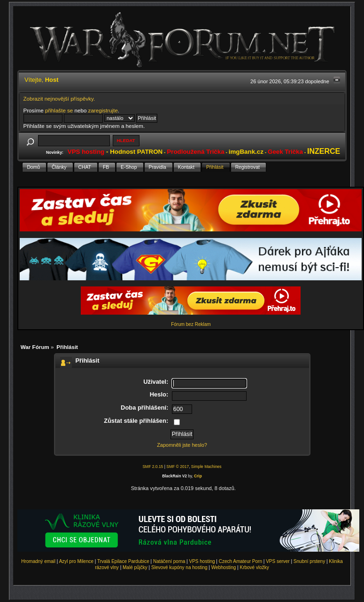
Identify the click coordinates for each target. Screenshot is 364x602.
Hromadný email (38, 561)
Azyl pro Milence (76, 561)
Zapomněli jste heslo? (182, 445)
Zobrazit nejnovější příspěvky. (59, 99)
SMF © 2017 (178, 467)
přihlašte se (59, 110)
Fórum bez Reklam (191, 324)
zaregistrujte (103, 110)
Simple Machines (206, 467)
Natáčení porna (169, 561)
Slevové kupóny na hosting (179, 567)
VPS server (278, 561)
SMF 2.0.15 (153, 467)
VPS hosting (202, 561)
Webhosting (224, 567)
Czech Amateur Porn (240, 561)
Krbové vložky (254, 567)
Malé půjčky (135, 567)
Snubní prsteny (309, 561)
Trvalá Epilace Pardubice (123, 561)
